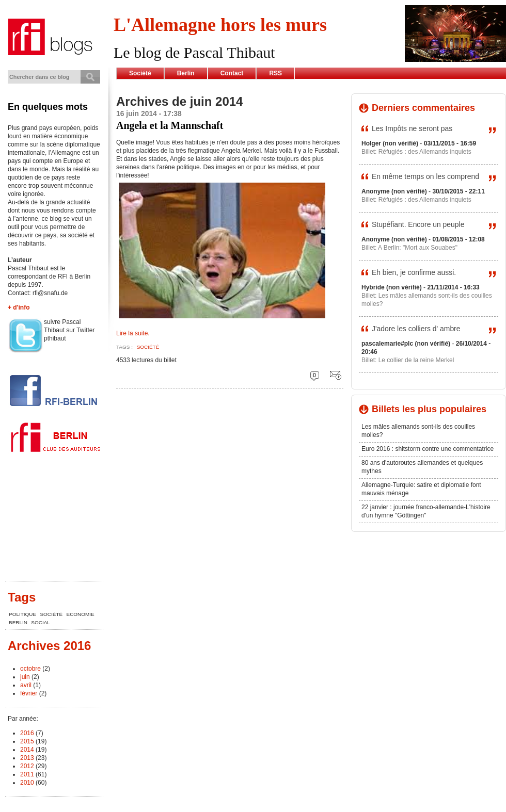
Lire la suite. (133, 333)
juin (25, 677)
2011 (27, 774)
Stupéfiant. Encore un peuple (418, 224)
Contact (232, 73)
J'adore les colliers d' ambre (416, 329)
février (29, 693)
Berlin (186, 73)
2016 (27, 733)
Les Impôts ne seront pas (412, 128)
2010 (27, 783)
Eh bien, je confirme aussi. (414, 272)
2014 (27, 750)
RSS (275, 73)
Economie (81, 614)
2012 (27, 766)
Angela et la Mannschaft (170, 125)
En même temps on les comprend (425, 176)
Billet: (370, 152)
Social (41, 622)
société (148, 347)
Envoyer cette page (333, 376)
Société (140, 73)
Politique (22, 614)
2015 (27, 741)
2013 (27, 758)
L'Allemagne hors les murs (220, 25)
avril (26, 685)
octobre (30, 669)
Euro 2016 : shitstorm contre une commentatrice (428, 449)
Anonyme (376, 191)
